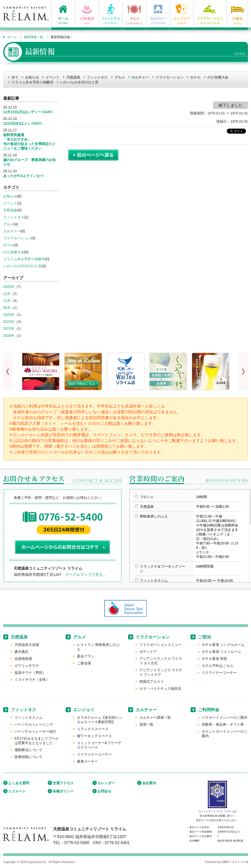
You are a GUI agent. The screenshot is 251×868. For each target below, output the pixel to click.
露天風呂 (21, 652)
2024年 (9, 315)
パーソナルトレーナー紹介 (35, 731)
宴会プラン (86, 656)
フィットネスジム (28, 717)
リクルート (17, 791)
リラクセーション (170, 77)
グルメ (120, 77)
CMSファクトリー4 (235, 862)
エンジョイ (84, 710)
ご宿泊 (204, 637)
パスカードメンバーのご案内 (225, 717)
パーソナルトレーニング (34, 724)
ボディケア (148, 652)
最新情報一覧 (33, 37)
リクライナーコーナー (219, 673)
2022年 (9, 329)
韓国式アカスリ (152, 682)
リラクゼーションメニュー (160, 645)
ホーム (12, 37)
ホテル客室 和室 (215, 659)
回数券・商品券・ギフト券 (223, 724)
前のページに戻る (93, 155)
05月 (7, 308)
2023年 (9, 322)
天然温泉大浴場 (27, 645)
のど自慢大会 (218, 77)
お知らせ (32, 77)
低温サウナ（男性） (30, 673)
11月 (7, 301)
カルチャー (140, 77)
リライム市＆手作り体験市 (32, 82)
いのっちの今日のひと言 (79, 82)
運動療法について (28, 750)
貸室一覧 (146, 724)
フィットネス (97, 77)
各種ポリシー (63, 791)
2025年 (9, 287)
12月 (7, 294)
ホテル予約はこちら (218, 666)
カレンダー (106, 783)
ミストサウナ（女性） (32, 680)
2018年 (9, 336)
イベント (52, 77)
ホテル (195, 77)
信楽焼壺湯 (23, 659)
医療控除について (28, 757)
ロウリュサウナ (27, 666)
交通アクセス (63, 783)
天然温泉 (73, 77)
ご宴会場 (84, 663)
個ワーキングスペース (94, 736)
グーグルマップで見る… (86, 574)
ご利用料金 (209, 710)
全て (15, 77)
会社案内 (149, 783)
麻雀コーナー (87, 761)
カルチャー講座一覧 (155, 717)
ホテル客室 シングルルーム (223, 645)
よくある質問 (19, 783)
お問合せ (104, 791)
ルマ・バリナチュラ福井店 (160, 689)
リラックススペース (93, 729)
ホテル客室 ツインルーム (222, 652)
